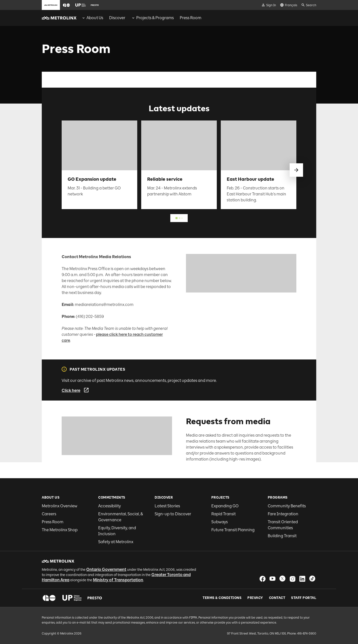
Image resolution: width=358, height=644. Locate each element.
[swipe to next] (296, 170)
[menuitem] (92, 18)
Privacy (255, 598)
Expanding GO (225, 506)
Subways (220, 522)
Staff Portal (304, 598)
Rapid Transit (224, 514)
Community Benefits (287, 506)
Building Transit (282, 536)
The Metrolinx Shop (60, 530)
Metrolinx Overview (60, 506)
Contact (277, 598)
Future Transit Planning (233, 530)
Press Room (53, 522)
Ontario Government (106, 569)
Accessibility (110, 506)
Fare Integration (283, 514)
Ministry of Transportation (118, 580)
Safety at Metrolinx (116, 542)
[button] (66, 5)
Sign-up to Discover (173, 514)
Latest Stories (167, 506)
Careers (49, 514)
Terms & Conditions (222, 598)
